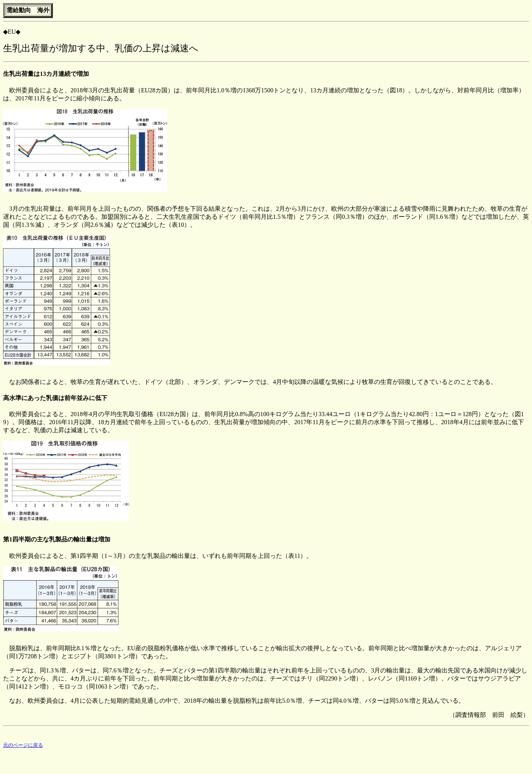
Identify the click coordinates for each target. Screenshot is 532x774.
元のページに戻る (23, 746)
